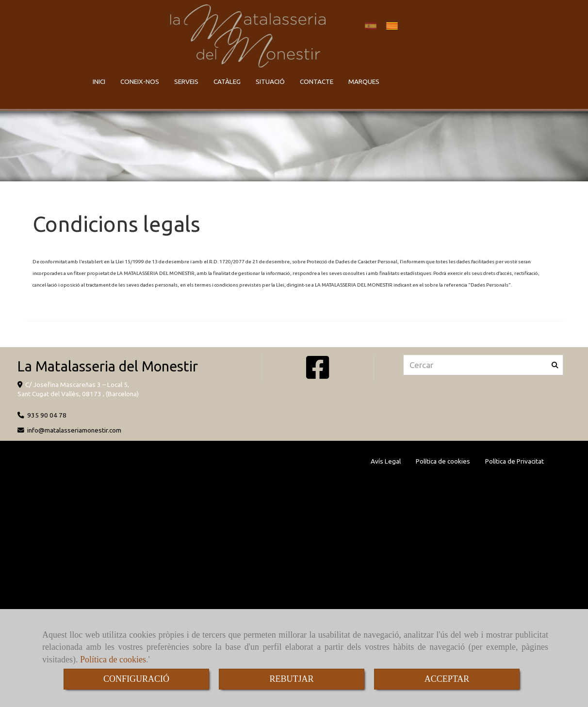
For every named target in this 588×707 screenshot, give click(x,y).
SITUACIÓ (270, 81)
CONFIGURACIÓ (136, 679)
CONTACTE (317, 81)
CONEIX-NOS (140, 81)
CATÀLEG (227, 81)
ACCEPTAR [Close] (447, 679)
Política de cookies (113, 659)
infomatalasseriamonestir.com (74, 430)
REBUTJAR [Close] (291, 679)
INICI (99, 81)
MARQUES (364, 81)
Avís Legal (386, 461)
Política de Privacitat (514, 461)
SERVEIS (186, 81)
